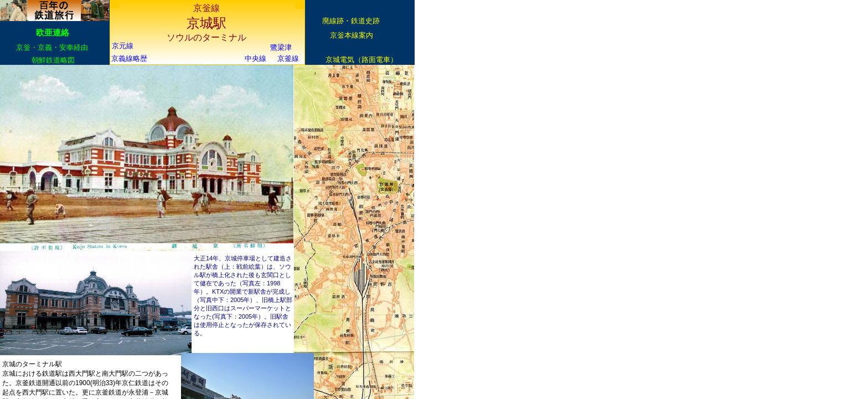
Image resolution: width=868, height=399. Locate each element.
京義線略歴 (129, 58)
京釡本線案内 (352, 35)
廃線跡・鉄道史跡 (351, 21)
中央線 (255, 58)
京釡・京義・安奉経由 (52, 47)
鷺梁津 (281, 47)
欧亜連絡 (53, 32)
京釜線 (288, 58)
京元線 (123, 46)
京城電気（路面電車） (361, 60)
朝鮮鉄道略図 (53, 60)
